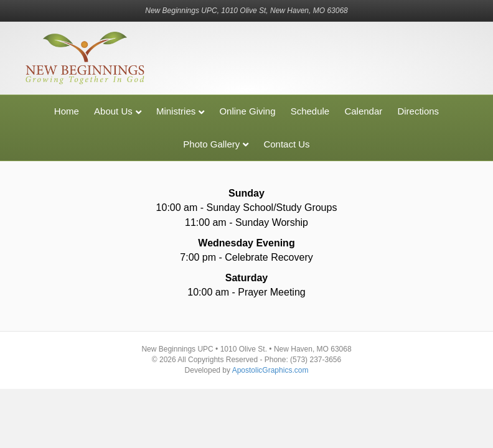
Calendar (363, 111)
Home (67, 111)
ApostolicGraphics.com (270, 370)
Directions (418, 111)
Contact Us (286, 144)
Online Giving (247, 111)
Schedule (310, 111)
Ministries (176, 111)
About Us (113, 111)
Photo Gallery (211, 144)
